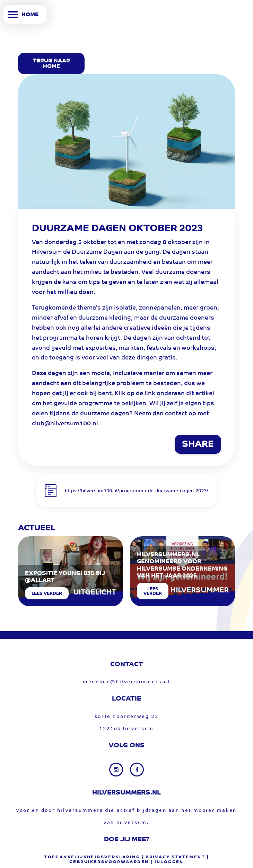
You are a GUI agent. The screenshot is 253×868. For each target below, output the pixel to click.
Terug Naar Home (51, 64)
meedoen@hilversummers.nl (126, 682)
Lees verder (47, 594)
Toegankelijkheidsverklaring (92, 857)
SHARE (198, 445)
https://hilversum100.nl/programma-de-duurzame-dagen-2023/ (137, 491)
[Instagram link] (117, 770)
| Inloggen (167, 862)
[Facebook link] (137, 770)
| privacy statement (173, 857)
